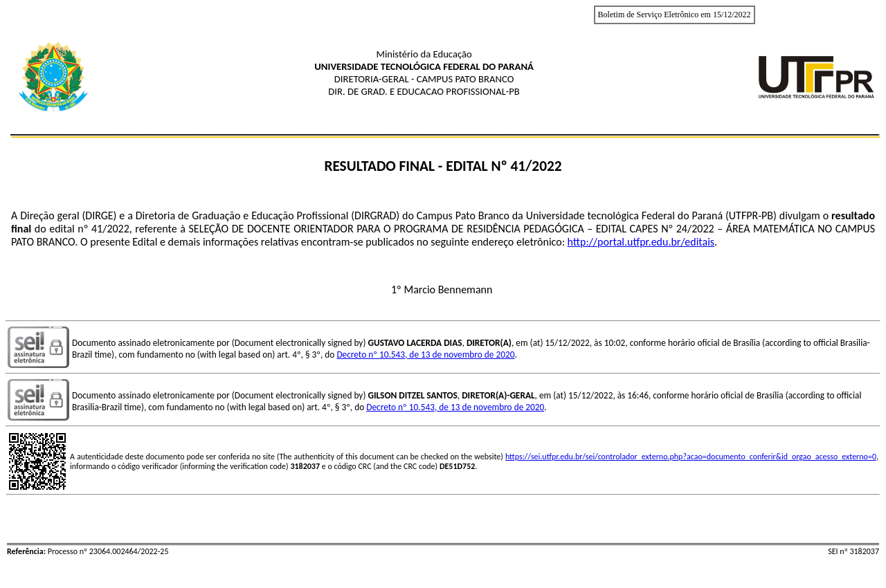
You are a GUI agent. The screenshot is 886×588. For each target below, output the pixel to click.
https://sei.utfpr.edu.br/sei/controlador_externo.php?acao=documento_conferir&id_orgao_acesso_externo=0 (691, 457)
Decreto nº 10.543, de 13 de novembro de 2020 (425, 355)
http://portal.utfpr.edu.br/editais (641, 242)
